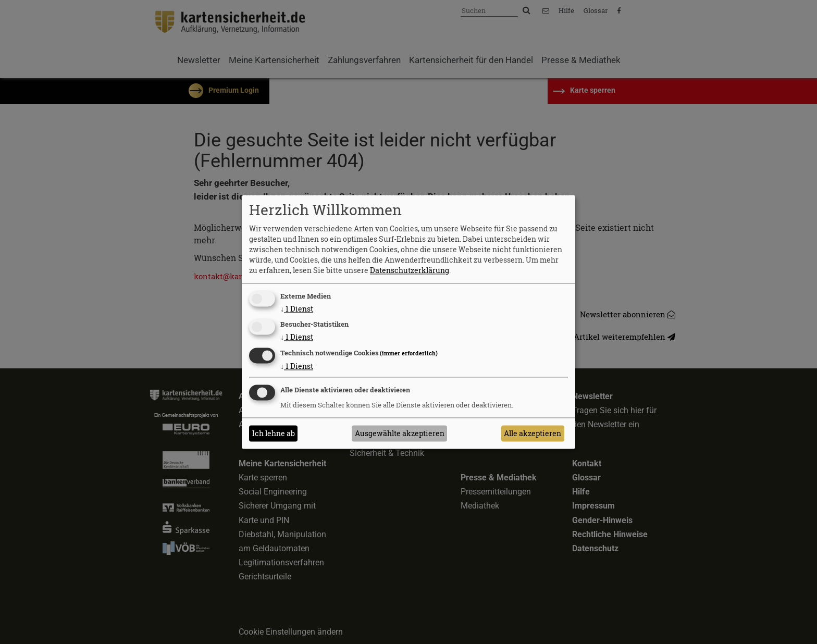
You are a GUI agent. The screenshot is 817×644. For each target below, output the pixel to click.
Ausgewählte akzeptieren (400, 433)
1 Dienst (297, 309)
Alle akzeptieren (533, 433)
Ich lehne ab (274, 433)
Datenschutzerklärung (410, 270)
